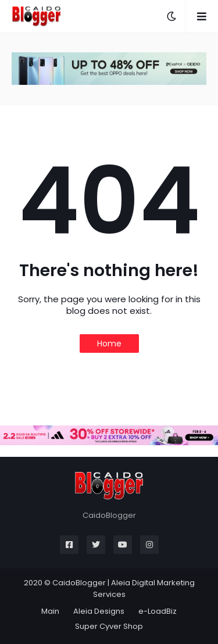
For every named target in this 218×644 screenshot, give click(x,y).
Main (50, 611)
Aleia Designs (99, 611)
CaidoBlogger (79, 583)
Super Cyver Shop (109, 626)
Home (109, 344)
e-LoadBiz (158, 611)
